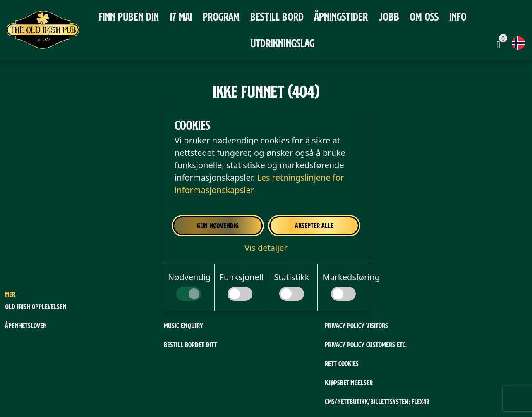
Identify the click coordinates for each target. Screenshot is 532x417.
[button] (266, 248)
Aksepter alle (314, 225)
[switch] (189, 294)
